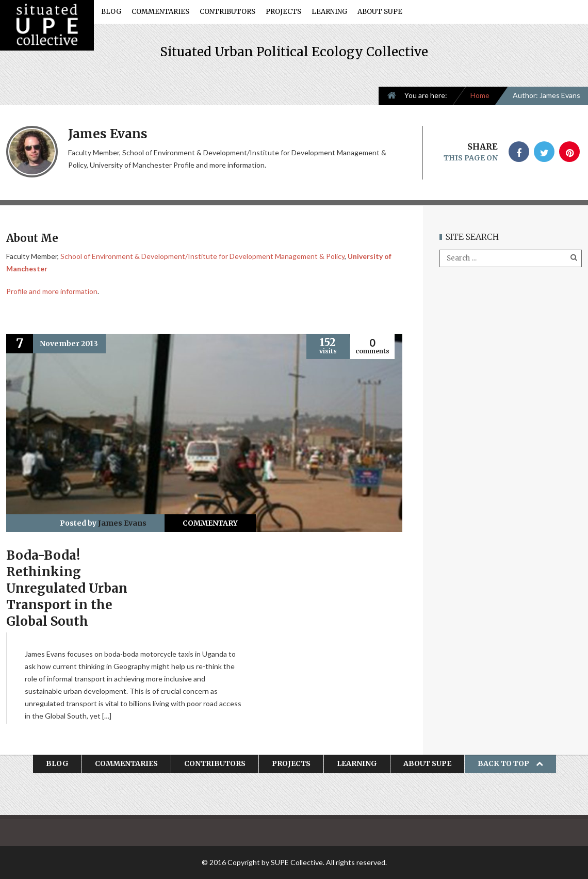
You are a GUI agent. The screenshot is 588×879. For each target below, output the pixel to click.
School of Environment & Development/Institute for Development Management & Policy (202, 256)
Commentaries (160, 12)
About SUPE (380, 12)
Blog (111, 12)
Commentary (210, 523)
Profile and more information (52, 291)
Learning (329, 12)
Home (480, 95)
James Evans (122, 523)
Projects (283, 12)
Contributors (227, 12)
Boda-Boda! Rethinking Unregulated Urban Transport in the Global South (67, 588)
